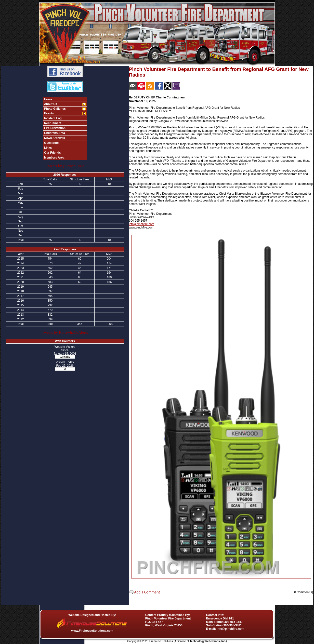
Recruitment (52, 123)
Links (48, 148)
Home (48, 99)
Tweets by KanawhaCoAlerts (65, 332)
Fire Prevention (55, 128)
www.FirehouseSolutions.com (92, 631)
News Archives (54, 138)
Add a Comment (147, 592)
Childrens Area (54, 133)
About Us (50, 104)
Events (49, 113)
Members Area (54, 158)
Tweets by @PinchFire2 (65, 166)
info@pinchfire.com (142, 224)
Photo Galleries (55, 109)
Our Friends (52, 153)
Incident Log (53, 118)
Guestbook (52, 143)
